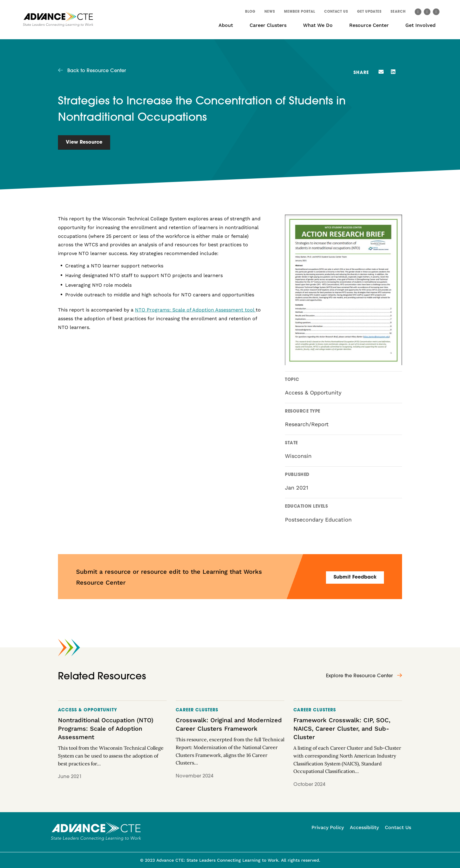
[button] (398, 13)
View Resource (84, 142)
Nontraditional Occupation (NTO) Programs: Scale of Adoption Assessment (106, 729)
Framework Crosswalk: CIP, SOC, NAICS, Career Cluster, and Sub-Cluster (342, 729)
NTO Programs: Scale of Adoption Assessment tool (195, 310)
